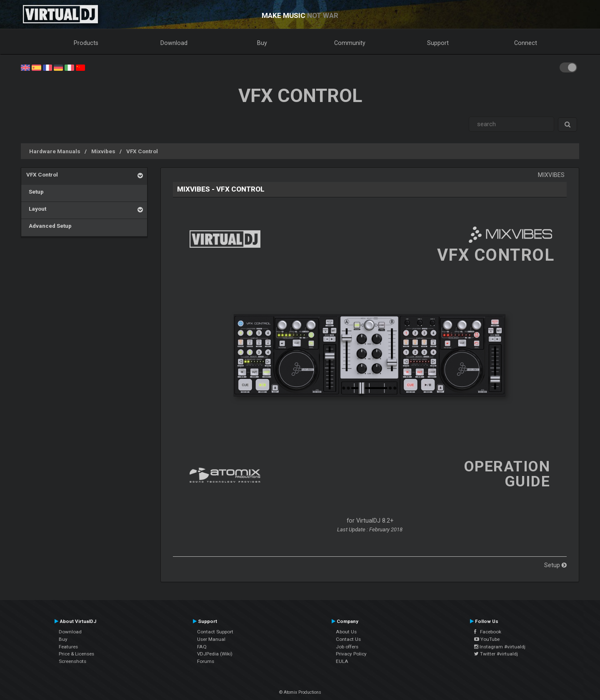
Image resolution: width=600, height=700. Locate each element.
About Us (346, 632)
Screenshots (72, 661)
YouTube (487, 639)
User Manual (211, 639)
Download (174, 43)
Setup (35, 192)
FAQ (202, 647)
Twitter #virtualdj (496, 654)
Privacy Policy (351, 654)
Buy (262, 43)
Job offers (347, 647)
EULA (342, 661)
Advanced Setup (49, 226)
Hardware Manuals (55, 151)
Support (438, 43)
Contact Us (348, 639)
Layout (36, 209)
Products (86, 43)
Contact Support (215, 632)
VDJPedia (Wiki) (215, 654)
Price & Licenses (76, 654)
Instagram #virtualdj (500, 647)
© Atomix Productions (300, 692)
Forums (206, 661)
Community (350, 43)
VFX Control (142, 151)
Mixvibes (103, 151)
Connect (526, 43)
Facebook (488, 632)
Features (68, 647)
